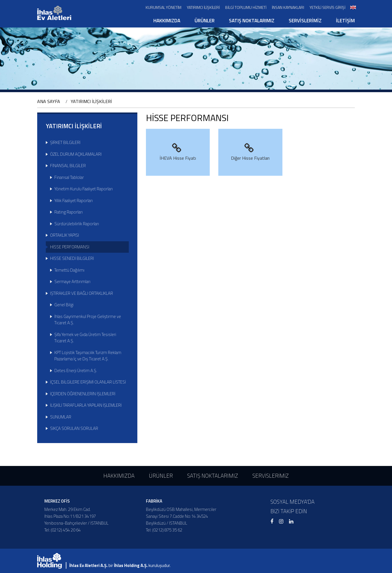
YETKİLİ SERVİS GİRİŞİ (327, 7)
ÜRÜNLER (205, 21)
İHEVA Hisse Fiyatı (178, 152)
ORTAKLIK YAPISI (65, 235)
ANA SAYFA (49, 101)
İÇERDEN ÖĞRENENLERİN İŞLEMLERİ (83, 394)
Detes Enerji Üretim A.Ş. (76, 371)
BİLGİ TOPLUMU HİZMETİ (246, 7)
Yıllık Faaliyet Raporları (74, 200)
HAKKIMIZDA (167, 21)
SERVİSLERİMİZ (305, 21)
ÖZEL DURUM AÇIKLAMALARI (76, 154)
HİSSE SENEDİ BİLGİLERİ (72, 258)
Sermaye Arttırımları (72, 281)
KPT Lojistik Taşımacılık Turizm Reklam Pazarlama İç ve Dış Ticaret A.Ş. (88, 356)
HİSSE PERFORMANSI (70, 247)
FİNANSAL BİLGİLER (68, 166)
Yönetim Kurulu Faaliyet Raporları (84, 189)
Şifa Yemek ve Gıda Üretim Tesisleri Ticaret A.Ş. (85, 338)
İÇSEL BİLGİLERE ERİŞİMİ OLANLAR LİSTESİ (88, 382)
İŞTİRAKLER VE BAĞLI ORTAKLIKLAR (82, 293)
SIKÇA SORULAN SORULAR (74, 428)
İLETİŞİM (345, 21)
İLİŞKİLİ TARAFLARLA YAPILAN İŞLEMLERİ (86, 405)
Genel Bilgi (64, 305)
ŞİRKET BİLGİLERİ (65, 142)
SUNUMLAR (61, 417)
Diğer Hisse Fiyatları (250, 152)
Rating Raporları (69, 212)
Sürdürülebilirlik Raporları (77, 224)
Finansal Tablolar (69, 177)
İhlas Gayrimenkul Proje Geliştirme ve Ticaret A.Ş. (88, 320)
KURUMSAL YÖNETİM (164, 7)
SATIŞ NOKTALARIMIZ (252, 21)
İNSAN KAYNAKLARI (288, 7)
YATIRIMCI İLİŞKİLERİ (203, 7)
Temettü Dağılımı (69, 270)
